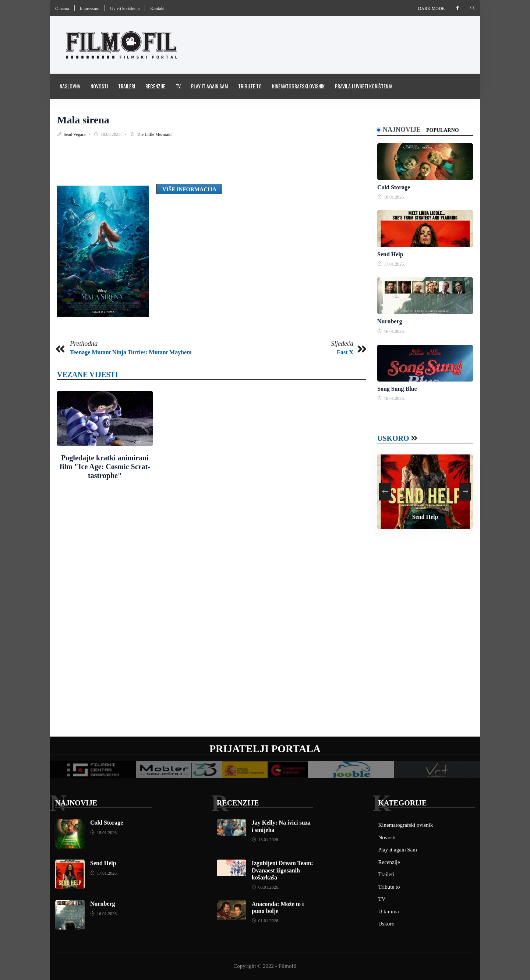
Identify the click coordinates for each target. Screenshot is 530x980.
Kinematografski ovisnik (298, 86)
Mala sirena (83, 120)
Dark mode (431, 8)
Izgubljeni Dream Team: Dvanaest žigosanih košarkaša (282, 870)
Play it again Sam (209, 86)
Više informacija (189, 189)
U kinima (389, 911)
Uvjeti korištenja (125, 8)
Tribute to (250, 86)
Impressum (90, 8)
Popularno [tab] (443, 130)
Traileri (127, 86)
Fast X (345, 352)
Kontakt (157, 8)
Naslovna (70, 86)
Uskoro (393, 438)
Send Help (390, 254)
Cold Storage (394, 187)
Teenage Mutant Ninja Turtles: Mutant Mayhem (131, 352)
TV (178, 86)
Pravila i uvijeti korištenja (364, 86)
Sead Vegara (75, 134)
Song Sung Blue (397, 389)
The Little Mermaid (154, 134)
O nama (62, 8)
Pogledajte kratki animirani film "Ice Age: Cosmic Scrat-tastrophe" (105, 467)
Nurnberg (390, 321)
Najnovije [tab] (402, 130)
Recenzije (155, 86)
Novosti (99, 86)
